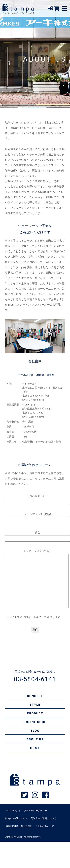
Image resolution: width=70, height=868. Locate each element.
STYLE (35, 705)
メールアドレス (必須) (37, 517)
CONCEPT (35, 696)
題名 (37, 535)
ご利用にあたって (45, 826)
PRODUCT (35, 713)
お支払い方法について (16, 818)
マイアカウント (13, 811)
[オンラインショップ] (56, 9)
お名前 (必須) (37, 499)
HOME (35, 748)
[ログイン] (51, 9)
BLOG (35, 731)
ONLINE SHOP (35, 722)
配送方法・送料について (43, 818)
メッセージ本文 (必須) (37, 579)
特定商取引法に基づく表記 (18, 826)
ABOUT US (35, 739)
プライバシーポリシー (35, 811)
